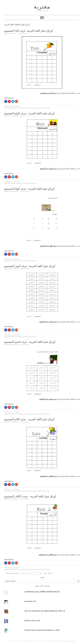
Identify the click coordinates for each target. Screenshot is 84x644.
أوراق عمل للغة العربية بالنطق (29, 108)
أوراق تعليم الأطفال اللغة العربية (43, 108)
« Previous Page (11, 573)
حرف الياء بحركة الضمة (49, 93)
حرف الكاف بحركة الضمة (48, 555)
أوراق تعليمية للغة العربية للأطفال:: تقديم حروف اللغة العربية (42, 591)
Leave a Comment (23, 33)
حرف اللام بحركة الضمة (48, 476)
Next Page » (48, 573)
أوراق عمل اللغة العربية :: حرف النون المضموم (30, 266)
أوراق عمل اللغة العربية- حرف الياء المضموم (29, 31)
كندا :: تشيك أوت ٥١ (30, 601)
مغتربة (42, 7)
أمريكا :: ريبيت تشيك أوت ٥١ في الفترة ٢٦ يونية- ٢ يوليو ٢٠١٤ (42, 630)
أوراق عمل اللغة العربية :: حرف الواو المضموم (29, 113)
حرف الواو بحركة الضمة (48, 169)
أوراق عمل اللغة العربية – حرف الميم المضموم (30, 342)
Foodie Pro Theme (26, 641)
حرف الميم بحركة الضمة (48, 399)
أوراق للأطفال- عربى (15, 106)
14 (41, 573)
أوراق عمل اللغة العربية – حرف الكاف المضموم (30, 496)
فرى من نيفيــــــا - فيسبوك (32, 620)
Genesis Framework (55, 641)
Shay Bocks (36, 641)
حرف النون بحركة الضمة (48, 322)
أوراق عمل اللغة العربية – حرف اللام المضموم (29, 419)
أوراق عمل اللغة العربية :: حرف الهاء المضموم (29, 189)
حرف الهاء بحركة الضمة (48, 246)
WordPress (72, 641)
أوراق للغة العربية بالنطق (16, 108)
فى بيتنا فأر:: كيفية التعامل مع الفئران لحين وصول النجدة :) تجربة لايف (45, 611)
